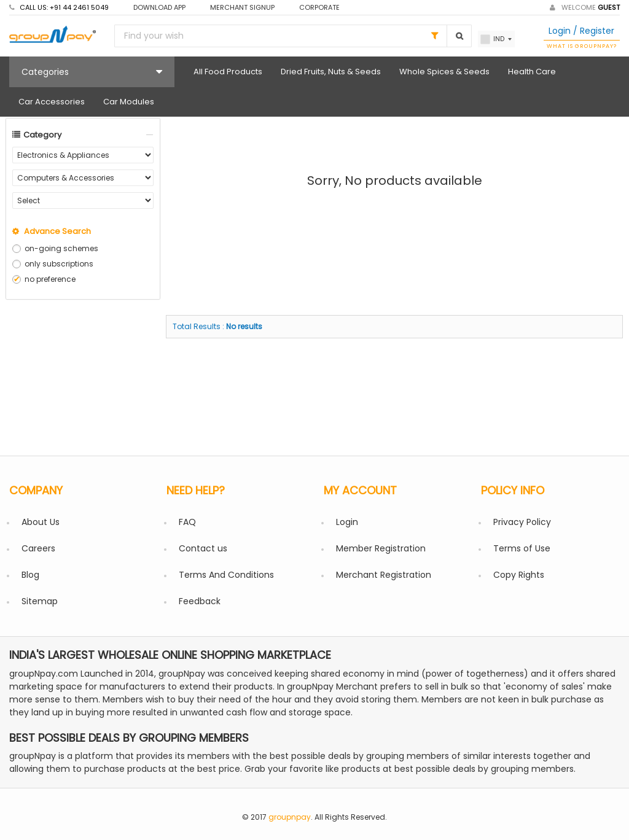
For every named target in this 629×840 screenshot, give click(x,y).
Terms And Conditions (226, 575)
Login (347, 522)
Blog (30, 575)
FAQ (187, 522)
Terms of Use (522, 548)
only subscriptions (59, 264)
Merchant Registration (384, 575)
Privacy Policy (522, 522)
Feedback (200, 601)
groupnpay (290, 817)
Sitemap (40, 601)
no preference (50, 279)
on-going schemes (61, 248)
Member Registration (381, 548)
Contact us (203, 548)
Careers (38, 548)
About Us (41, 522)
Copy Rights (519, 575)
